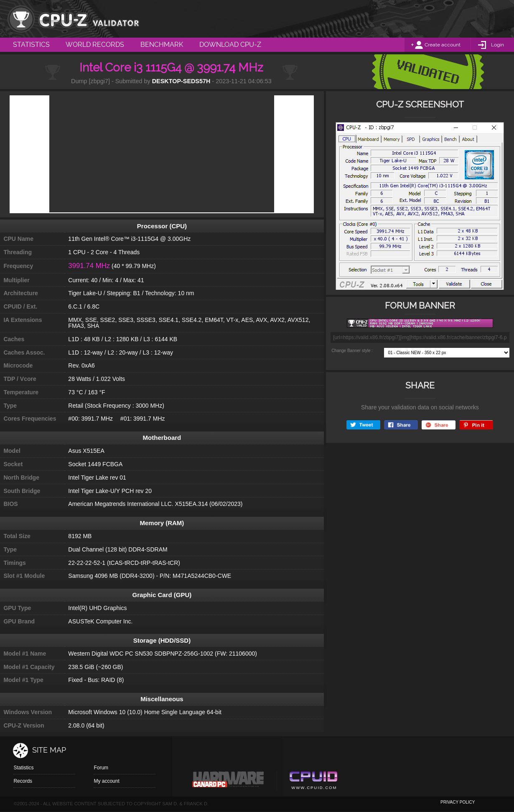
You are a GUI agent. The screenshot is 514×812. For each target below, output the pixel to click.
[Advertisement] (162, 154)
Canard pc (228, 781)
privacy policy (458, 802)
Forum (101, 768)
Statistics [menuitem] (31, 45)
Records (23, 781)
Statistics (23, 768)
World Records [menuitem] (95, 45)
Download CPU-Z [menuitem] (230, 45)
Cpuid (313, 781)
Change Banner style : (352, 351)
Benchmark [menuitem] (162, 45)
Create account (443, 45)
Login (497, 45)
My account (106, 781)
